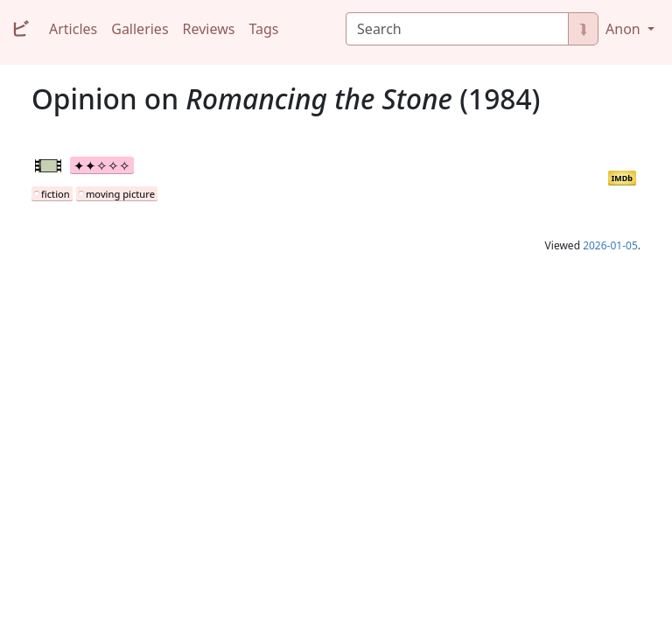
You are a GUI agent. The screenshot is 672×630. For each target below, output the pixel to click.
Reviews (209, 29)
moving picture (120, 194)
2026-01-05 (610, 245)
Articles (73, 29)
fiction (56, 194)
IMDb (622, 178)
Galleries (140, 29)
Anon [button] (625, 29)
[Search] (457, 29)
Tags (263, 29)
